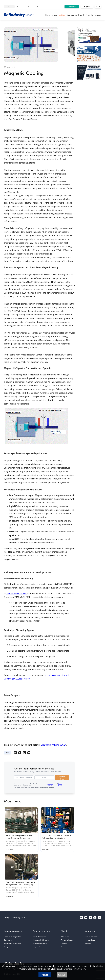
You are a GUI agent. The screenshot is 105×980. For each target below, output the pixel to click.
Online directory (91, 940)
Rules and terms (66, 947)
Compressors (8, 947)
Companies (72, 15)
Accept (45, 975)
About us (31, 7)
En (97, 7)
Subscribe (72, 7)
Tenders (98, 15)
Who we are (65, 937)
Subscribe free (62, 778)
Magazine (40, 7)
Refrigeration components (13, 943)
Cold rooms (8, 940)
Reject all (62, 975)
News (48, 15)
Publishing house (67, 940)
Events (54, 15)
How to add (21, 7)
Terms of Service (50, 785)
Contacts (64, 943)
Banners (88, 943)
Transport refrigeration (40, 943)
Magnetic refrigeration (53, 745)
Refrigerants (36, 947)
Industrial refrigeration (40, 937)
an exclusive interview (17, 593)
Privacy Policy (60, 785)
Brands (81, 15)
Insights (62, 15)
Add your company (92, 937)
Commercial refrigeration (12, 937)
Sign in (87, 7)
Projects (89, 15)
